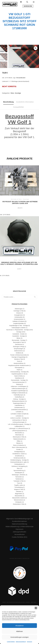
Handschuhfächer (19, 363)
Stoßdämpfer (19, 473)
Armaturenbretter (19, 319)
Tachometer (19, 477)
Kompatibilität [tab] (19, 107)
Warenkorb (28, 6)
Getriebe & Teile (19, 359)
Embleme (19, 353)
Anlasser (19, 313)
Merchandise (19, 433)
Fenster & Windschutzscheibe (19, 355)
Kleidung (19, 384)
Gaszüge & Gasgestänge (19, 357)
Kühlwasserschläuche (18, 401)
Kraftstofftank (19, 397)
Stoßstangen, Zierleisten (19, 475)
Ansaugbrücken (19, 315)
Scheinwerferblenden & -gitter (19, 462)
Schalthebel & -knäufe (19, 454)
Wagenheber (19, 494)
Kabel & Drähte (19, 376)
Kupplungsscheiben (19, 403)
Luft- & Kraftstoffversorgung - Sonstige (19, 424)
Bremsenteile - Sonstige (19, 340)
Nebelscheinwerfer (19, 439)
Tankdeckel (19, 479)
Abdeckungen (19, 309)
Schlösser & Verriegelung (19, 466)
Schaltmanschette (19, 458)
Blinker (19, 338)
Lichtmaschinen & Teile (19, 420)
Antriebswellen (19, 317)
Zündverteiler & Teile (19, 504)
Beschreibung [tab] (8, 102)
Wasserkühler (19, 496)
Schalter (19, 450)
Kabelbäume (19, 378)
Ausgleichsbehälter (19, 323)
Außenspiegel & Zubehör (19, 328)
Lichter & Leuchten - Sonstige (19, 418)
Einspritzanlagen (19, 349)
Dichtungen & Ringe (19, 347)
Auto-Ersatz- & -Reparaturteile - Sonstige (17, 330)
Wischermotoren (19, 500)
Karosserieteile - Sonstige (18, 380)
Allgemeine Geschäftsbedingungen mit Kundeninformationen (19, 520)
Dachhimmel (19, 344)
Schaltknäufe (19, 456)
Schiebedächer (19, 464)
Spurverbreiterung (19, 471)
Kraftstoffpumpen (19, 395)
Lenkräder (19, 412)
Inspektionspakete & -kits (19, 374)
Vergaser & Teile (19, 489)
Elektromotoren (19, 351)
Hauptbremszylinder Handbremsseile (19, 365)
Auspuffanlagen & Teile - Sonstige (19, 326)
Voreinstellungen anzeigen (20, 637)
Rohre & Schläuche (19, 445)
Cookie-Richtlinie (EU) (20, 537)
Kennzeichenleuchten (19, 382)
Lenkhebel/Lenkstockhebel (19, 410)
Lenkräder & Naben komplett (19, 414)
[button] (36, 608)
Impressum (29, 642)
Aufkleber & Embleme (19, 321)
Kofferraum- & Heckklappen (19, 387)
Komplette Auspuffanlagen (19, 391)
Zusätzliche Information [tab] (25, 102)
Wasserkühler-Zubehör (19, 498)
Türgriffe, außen (19, 485)
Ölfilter (19, 441)
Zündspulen (19, 502)
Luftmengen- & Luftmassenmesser (19, 429)
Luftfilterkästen (19, 426)
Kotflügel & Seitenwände (19, 393)
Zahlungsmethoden (19, 532)
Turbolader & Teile (19, 481)
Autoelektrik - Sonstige (19, 336)
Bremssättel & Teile (19, 342)
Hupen (19, 370)
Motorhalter (19, 435)
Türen (19, 483)
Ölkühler (19, 443)
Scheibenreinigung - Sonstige (19, 460)
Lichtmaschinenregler (19, 422)
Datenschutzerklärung (21, 642)
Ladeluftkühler (19, 405)
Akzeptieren (19, 626)
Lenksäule (19, 416)
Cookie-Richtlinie (11, 642)
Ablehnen (19, 631)
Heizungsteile (19, 368)
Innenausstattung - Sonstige (18, 372)
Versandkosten (21, 78)
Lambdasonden (19, 408)
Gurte (19, 361)
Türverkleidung (19, 487)
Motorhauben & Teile (19, 437)
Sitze (12, 93)
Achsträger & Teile (19, 311)
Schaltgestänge (19, 452)
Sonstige (18, 93)
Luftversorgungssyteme (19, 431)
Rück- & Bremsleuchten (19, 447)
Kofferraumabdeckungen (19, 389)
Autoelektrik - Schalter (19, 334)
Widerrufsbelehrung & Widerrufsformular (19, 526)
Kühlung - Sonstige (19, 399)
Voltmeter (19, 492)
